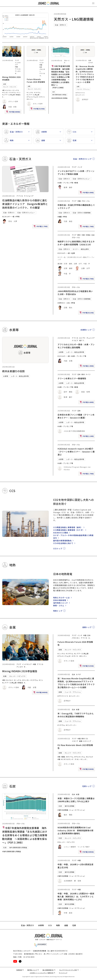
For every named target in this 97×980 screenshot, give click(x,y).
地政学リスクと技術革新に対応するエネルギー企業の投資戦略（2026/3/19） (76, 243)
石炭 (54, 92)
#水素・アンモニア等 (65, 183)
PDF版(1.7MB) (87, 227)
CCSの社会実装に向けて (63, 543)
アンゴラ (18, 71)
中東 (83, 235)
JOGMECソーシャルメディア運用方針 (42, 973)
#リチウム (13, 92)
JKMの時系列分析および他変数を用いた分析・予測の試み (75, 293)
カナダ (90, 63)
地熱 (58, 925)
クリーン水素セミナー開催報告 (72, 378)
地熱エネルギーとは (61, 598)
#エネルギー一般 (8, 217)
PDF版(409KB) (87, 852)
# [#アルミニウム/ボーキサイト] (3, 97)
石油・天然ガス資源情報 (82, 213)
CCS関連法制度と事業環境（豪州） (68, 527)
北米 (90, 60)
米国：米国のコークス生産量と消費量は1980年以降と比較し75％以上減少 (76, 800)
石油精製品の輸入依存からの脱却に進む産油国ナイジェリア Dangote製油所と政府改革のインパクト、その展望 (25, 204)
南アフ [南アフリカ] (82, 340)
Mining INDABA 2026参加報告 (20, 671)
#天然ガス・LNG (64, 303)
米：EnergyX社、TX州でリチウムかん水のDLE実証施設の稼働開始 (76, 715)
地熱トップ (58, 611)
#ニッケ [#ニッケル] (84, 759)
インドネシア (27, 664)
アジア (17, 60)
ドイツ (88, 374)
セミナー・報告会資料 (81, 249)
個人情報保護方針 (49, 970)
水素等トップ (86, 330)
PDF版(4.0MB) (87, 193)
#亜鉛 (63, 757)
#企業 (73, 253)
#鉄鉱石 (18, 95)
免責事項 (20, 970)
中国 (16, 67)
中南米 (88, 235)
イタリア (75, 741)
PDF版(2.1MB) (87, 437)
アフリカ (18, 69)
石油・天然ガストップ (82, 159)
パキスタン (76, 638)
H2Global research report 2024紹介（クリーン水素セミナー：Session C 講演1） (76, 452)
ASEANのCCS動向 (61, 533)
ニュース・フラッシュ (83, 89)
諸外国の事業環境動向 (62, 541)
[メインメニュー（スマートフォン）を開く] (93, 3)
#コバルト (9, 90)
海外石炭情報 (69, 806)
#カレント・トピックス (66, 842)
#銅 (3, 90)
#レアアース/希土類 (8, 95)
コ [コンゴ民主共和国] (40, 76)
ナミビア (75, 340)
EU (87, 739)
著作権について (33, 970)
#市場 (17, 217)
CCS (50, 925)
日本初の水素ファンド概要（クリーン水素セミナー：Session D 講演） (76, 416)
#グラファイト (80, 93)
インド (42, 63)
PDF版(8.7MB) (87, 279)
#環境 (76, 183)
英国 (81, 741)
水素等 (6, 376)
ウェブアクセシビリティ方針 (69, 970)
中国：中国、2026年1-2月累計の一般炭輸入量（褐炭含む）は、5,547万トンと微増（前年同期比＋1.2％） (76, 896)
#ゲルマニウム (80, 757)
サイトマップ (63, 973)
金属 (4, 84)
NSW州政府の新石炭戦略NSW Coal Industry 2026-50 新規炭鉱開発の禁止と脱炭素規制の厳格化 (76, 830)
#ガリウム (70, 757)
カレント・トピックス (10, 87)
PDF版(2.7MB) (41, 227)
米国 (78, 709)
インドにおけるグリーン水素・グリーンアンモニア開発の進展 (76, 172)
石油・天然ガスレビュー (26, 213)
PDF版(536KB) (87, 770)
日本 (41, 67)
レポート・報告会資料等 (20, 376)
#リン (19, 92)
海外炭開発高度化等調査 (59, 95)
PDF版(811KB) (87, 313)
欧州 (79, 235)
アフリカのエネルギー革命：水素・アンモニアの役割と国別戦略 (76, 346)
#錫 (59, 759)
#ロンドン (30, 99)
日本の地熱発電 (60, 600)
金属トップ (87, 627)
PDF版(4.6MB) (87, 403)
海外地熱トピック (60, 603)
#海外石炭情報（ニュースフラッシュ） (72, 810)
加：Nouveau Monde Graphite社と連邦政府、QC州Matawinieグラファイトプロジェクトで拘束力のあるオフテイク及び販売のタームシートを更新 (85, 74)
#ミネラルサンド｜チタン (70, 759)
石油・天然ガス (60, 25)
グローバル (86, 201)
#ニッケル (16, 90)
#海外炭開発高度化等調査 (59, 98)
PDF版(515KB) (38, 109)
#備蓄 (60, 217)
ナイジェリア (29, 196)
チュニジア (91, 338)
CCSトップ (58, 548)
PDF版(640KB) (13, 112)
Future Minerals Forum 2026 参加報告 (36, 81)
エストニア (87, 741)
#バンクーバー (80, 95)
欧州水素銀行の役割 (13, 371)
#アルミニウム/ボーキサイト (36, 97)
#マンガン (5, 92)
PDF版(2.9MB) (87, 366)
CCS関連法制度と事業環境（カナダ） (69, 530)
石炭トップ (87, 786)
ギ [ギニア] (16, 73)
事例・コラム (59, 605)
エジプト (82, 338)
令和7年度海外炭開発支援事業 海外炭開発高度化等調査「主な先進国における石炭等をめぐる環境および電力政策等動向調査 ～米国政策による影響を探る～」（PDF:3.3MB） (61, 77)
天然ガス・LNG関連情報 (74, 19)
